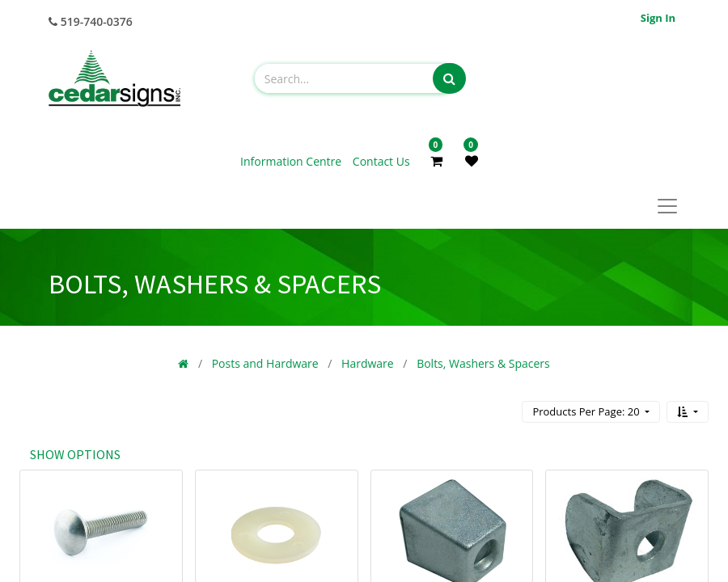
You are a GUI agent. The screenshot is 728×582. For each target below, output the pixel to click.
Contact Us (381, 161)
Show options (75, 454)
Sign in (658, 18)
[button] (688, 412)
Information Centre (292, 161)
